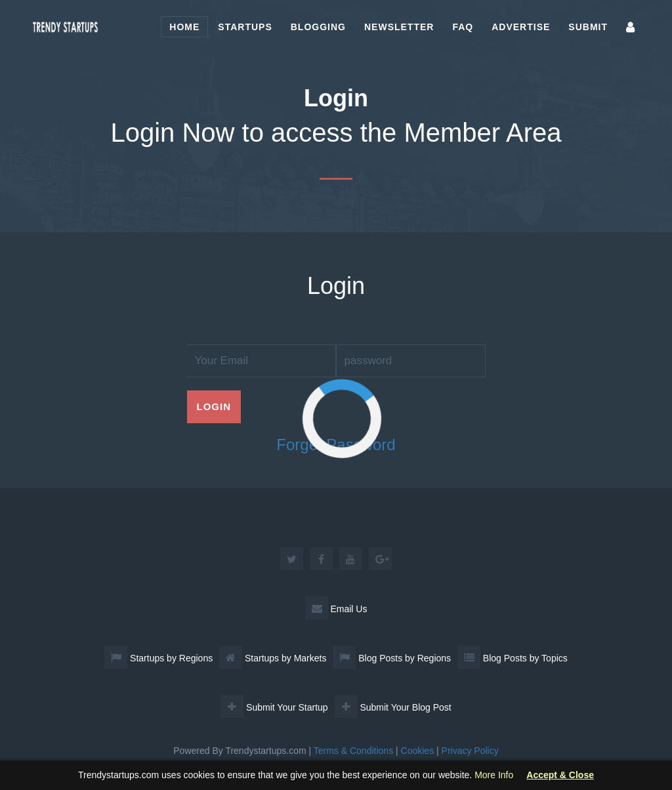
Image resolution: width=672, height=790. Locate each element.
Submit (588, 27)
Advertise (521, 27)
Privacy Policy (470, 751)
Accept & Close (560, 775)
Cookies (418, 751)
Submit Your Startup (274, 707)
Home (184, 27)
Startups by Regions (158, 658)
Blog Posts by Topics (513, 658)
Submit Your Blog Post (393, 707)
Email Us (336, 609)
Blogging (318, 27)
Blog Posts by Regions (392, 658)
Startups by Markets (273, 658)
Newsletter (399, 27)
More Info (494, 775)
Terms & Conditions (353, 751)
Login (214, 406)
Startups (245, 27)
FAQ (463, 27)
